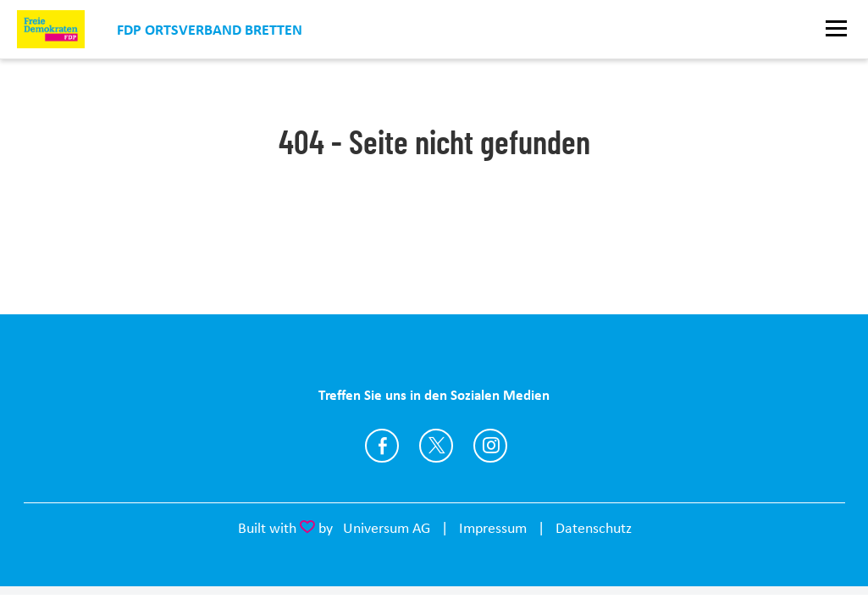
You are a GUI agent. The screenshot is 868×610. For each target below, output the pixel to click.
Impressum (493, 528)
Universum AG (387, 528)
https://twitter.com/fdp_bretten (436, 446)
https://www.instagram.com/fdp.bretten (490, 446)
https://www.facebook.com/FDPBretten (382, 446)
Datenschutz (594, 528)
